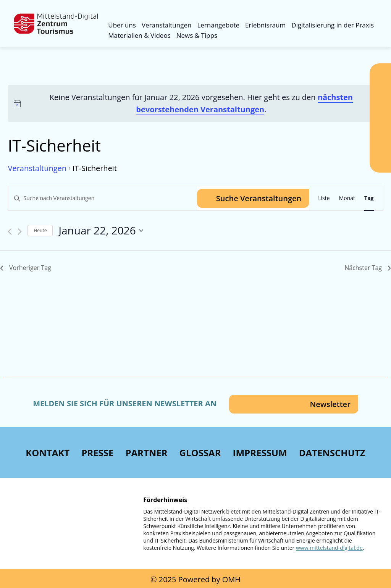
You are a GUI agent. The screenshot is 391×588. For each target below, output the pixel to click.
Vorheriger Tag (26, 268)
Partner (146, 453)
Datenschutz (332, 453)
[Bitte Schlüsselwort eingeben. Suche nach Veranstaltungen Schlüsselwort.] (102, 198)
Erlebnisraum (265, 25)
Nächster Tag (368, 268)
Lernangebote (218, 25)
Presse (97, 453)
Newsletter (330, 404)
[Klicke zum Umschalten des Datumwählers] (101, 231)
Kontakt (48, 453)
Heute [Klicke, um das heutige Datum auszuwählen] (40, 230)
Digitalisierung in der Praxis (333, 25)
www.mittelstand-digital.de (329, 548)
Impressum (260, 453)
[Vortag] (10, 232)
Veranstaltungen (167, 25)
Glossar (200, 453)
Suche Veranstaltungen (259, 198)
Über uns (122, 25)
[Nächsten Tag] (20, 232)
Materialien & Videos (139, 35)
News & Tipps (197, 35)
